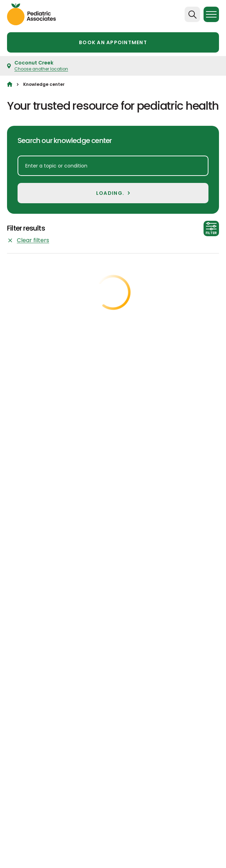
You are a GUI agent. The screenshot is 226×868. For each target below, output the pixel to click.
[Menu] (211, 14)
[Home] (10, 84)
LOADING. (110, 193)
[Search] (192, 14)
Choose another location (41, 69)
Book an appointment (113, 42)
